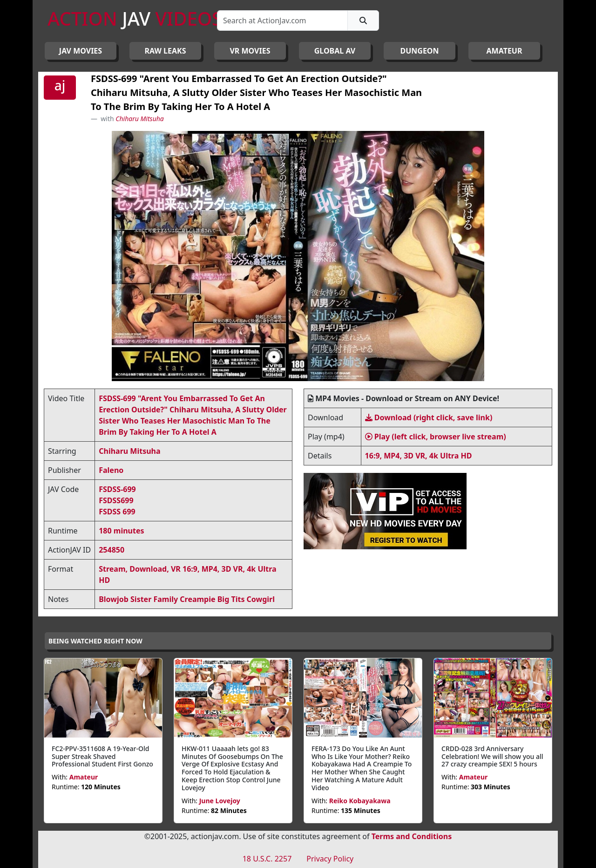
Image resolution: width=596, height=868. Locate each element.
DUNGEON (419, 51)
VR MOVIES (250, 51)
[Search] (282, 21)
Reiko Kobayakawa (360, 801)
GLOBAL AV (335, 51)
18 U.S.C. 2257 (267, 859)
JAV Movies (81, 51)
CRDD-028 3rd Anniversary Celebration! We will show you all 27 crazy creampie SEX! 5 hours (492, 756)
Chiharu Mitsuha (140, 119)
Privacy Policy (330, 859)
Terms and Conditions (412, 836)
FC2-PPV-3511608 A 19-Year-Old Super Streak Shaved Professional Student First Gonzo (102, 756)
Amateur (84, 777)
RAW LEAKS (166, 51)
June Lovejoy (220, 801)
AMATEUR (505, 51)
